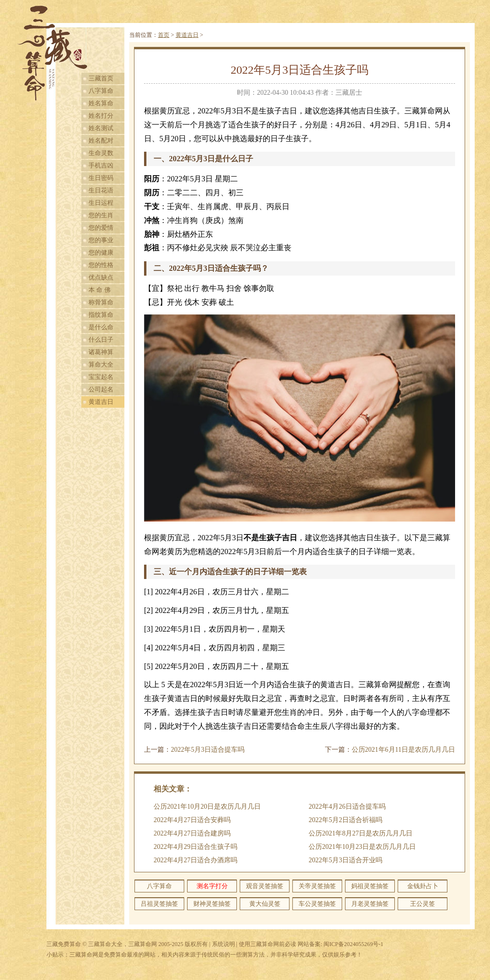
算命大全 (101, 364)
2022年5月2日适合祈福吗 (345, 820)
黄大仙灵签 (265, 904)
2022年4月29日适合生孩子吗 (195, 847)
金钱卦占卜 (423, 886)
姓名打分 (101, 116)
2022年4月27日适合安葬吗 (192, 820)
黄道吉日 (101, 402)
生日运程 (101, 203)
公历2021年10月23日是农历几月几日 (362, 847)
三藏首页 (101, 78)
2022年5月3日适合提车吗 (208, 750)
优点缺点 (101, 277)
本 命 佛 (100, 290)
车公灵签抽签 (317, 904)
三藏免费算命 (64, 944)
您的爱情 (101, 228)
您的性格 (101, 265)
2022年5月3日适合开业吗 (345, 860)
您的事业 (101, 240)
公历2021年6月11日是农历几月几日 (403, 750)
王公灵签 (423, 904)
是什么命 (101, 327)
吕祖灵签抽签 (159, 904)
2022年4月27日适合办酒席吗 (195, 860)
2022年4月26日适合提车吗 (347, 807)
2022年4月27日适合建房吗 (192, 833)
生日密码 (101, 178)
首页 (164, 35)
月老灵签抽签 (370, 904)
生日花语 (101, 190)
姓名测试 (101, 128)
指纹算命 (101, 315)
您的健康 (101, 252)
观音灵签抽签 (265, 886)
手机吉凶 (101, 165)
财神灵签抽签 (212, 904)
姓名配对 (101, 140)
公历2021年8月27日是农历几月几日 (361, 833)
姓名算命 (101, 103)
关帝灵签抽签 (317, 886)
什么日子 (101, 340)
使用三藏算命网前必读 (267, 944)
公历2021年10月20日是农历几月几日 (207, 807)
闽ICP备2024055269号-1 (353, 944)
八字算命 (101, 91)
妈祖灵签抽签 (370, 886)
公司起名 (101, 389)
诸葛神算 (101, 352)
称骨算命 (101, 302)
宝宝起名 (101, 377)
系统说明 (223, 944)
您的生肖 (101, 215)
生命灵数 (101, 153)
